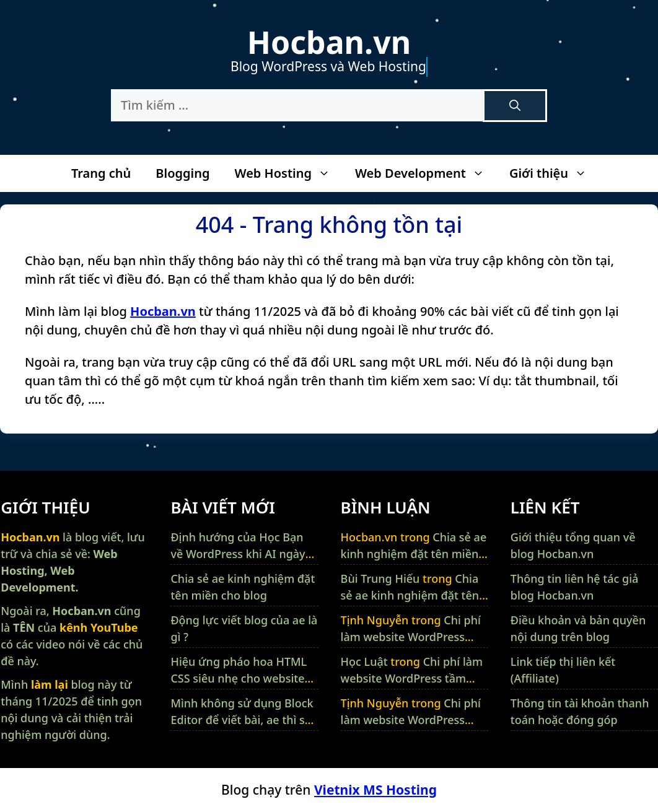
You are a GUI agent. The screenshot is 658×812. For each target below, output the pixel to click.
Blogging (182, 173)
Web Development (426, 173)
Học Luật (364, 661)
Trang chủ (101, 173)
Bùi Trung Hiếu (380, 578)
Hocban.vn (329, 42)
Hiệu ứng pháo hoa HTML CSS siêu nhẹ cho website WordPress (239, 678)
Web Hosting (288, 173)
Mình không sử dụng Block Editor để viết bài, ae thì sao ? (244, 720)
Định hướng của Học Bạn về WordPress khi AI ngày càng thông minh (238, 554)
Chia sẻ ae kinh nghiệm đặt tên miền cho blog (414, 554)
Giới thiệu (554, 173)
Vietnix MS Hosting (375, 790)
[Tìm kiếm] (515, 106)
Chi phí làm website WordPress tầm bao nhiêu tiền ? (411, 637)
